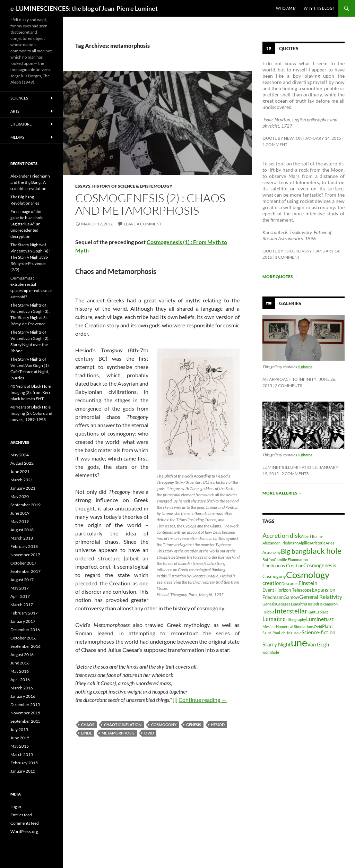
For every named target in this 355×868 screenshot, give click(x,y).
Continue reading (203, 700)
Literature (21, 124)
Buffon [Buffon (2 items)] (268, 560)
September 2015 (25, 721)
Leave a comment (143, 224)
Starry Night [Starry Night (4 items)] (277, 644)
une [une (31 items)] (299, 642)
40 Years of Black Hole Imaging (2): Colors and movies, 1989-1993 (31, 413)
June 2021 (20, 471)
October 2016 (23, 638)
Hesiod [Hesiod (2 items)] (312, 604)
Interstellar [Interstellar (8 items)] (291, 611)
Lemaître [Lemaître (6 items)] (274, 619)
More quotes (280, 277)
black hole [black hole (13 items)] (324, 551)
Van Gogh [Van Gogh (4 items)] (318, 644)
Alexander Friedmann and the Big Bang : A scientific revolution (30, 182)
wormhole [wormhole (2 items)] (271, 652)
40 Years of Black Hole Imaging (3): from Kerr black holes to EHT (31, 392)
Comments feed (25, 823)
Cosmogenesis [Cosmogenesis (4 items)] (320, 565)
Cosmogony (164, 725)
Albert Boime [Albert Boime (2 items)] (312, 536)
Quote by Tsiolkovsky (287, 251)
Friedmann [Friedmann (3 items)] (273, 597)
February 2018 (24, 546)
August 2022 (22, 463)
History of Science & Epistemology (132, 186)
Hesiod (218, 725)
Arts (15, 111)
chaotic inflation (123, 725)
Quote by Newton (282, 138)
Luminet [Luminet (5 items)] (316, 619)
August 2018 (22, 530)
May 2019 (20, 521)
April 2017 (20, 596)
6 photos (305, 367)
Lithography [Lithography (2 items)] (296, 620)
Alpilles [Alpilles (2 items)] (305, 543)
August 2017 (22, 580)
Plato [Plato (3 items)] (327, 626)
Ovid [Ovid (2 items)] (318, 626)
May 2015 (20, 746)
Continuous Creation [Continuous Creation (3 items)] (283, 566)
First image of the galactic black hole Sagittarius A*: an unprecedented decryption (27, 224)
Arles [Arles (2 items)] (330, 543)
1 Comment (275, 144)
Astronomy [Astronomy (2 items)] (272, 552)
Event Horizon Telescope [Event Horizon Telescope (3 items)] (287, 590)
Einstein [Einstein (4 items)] (308, 583)
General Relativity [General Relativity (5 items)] (321, 597)
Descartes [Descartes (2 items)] (290, 583)
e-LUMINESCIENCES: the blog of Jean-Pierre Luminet (84, 8)
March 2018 (22, 538)
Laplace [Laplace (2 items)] (322, 612)
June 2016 (20, 663)
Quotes (289, 48)
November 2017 (25, 555)
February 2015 (24, 763)
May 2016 (20, 671)
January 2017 (23, 621)
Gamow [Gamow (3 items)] (291, 597)
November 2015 (25, 713)
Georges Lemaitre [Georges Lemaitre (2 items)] (291, 604)
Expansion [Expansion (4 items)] (323, 590)
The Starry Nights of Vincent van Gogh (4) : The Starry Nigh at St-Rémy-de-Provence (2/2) (30, 257)
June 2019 (20, 513)
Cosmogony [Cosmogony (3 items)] (274, 576)
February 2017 (24, 613)
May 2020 (20, 496)
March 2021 (22, 480)
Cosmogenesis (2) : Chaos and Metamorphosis (150, 204)
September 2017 (25, 571)
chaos (88, 725)
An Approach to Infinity (289, 379)
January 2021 (23, 488)
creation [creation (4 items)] (272, 583)
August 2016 (22, 655)
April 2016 (20, 680)
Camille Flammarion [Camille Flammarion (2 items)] (291, 560)
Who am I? (286, 8)
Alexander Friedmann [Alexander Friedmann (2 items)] (280, 543)
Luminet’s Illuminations (289, 467)
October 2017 (23, 563)
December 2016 (25, 630)
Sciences (19, 98)
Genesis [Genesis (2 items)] (269, 604)
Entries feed (21, 815)
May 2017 (20, 588)
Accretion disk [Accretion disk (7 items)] (282, 535)
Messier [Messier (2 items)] (269, 626)
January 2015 (23, 771)
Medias (17, 137)
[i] (175, 700)
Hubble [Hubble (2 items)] (269, 612)
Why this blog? (319, 8)
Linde (86, 733)
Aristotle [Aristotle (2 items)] (318, 543)
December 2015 (25, 704)
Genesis (194, 725)
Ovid (149, 733)
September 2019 (25, 505)
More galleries (282, 493)
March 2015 (22, 754)
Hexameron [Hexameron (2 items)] (328, 604)
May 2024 (20, 455)
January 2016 (23, 696)
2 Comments (288, 385)
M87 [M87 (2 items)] (330, 620)
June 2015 (20, 738)
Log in (16, 806)
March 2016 (22, 688)
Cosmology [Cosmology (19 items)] (308, 575)
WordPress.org (24, 831)
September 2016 (25, 646)
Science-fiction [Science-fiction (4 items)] (318, 632)
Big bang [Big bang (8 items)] (293, 551)
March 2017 (22, 605)
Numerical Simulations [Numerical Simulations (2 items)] (295, 626)
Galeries (290, 303)
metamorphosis (118, 733)
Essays (83, 186)
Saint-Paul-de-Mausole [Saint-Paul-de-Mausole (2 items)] (282, 633)
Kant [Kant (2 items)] (311, 612)
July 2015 (19, 729)
